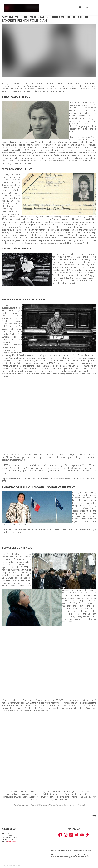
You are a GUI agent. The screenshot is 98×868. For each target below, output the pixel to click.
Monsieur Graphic (15, 866)
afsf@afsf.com (11, 842)
